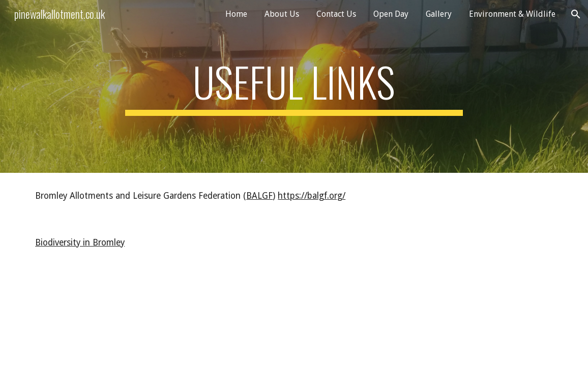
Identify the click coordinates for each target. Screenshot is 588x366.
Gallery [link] (439, 14)
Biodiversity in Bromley (80, 242)
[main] (294, 86)
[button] (576, 14)
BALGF (259, 196)
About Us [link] (282, 14)
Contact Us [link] (336, 14)
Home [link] (236, 14)
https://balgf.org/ (312, 196)
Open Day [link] (391, 14)
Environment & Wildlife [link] (512, 14)
